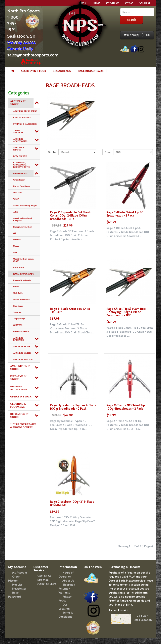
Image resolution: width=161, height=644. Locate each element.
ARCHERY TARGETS (23, 359)
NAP (15, 252)
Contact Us (44, 576)
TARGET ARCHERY (18, 131)
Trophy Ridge (19, 319)
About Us (68, 581)
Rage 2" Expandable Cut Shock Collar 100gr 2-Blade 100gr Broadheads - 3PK (70, 219)
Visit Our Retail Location (142, 618)
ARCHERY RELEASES (18, 339)
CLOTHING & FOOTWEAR (18, 405)
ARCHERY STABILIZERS (25, 111)
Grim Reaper (19, 180)
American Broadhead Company (22, 219)
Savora (16, 287)
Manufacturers (47, 584)
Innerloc (17, 240)
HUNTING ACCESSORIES (19, 388)
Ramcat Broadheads (22, 280)
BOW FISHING (20, 156)
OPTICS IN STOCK (21, 397)
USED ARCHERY (21, 332)
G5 (15, 233)
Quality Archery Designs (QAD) (24, 260)
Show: (108, 152)
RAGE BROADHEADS (91, 71)
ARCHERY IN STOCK (33, 71)
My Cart (129, 3)
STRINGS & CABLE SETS (25, 124)
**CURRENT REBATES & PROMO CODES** (23, 426)
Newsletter (19, 589)
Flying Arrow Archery (23, 227)
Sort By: (52, 152)
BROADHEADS (62, 71)
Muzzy (16, 246)
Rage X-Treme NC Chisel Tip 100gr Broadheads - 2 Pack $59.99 (126, 410)
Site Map (43, 580)
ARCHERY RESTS (22, 347)
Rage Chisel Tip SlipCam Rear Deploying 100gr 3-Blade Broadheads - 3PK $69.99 (126, 315)
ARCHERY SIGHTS (22, 353)
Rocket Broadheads (22, 186)
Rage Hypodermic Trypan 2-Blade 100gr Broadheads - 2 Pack (73, 410)
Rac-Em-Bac (19, 267)
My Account (113, 3)
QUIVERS (18, 325)
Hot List (17, 585)
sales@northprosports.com (33, 55)
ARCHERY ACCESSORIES (20, 140)
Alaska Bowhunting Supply (25, 205)
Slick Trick (18, 293)
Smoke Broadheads (21, 299)
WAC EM (17, 193)
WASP (16, 199)
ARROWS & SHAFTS (19, 149)
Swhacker (17, 312)
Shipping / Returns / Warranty (67, 589)
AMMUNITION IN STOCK (20, 368)
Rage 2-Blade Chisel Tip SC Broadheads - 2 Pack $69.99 (125, 217)
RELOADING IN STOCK (19, 416)
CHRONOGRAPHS (22, 118)
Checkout (145, 3)
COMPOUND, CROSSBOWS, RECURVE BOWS (21, 165)
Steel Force (18, 306)
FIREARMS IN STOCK (18, 378)
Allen (16, 212)
